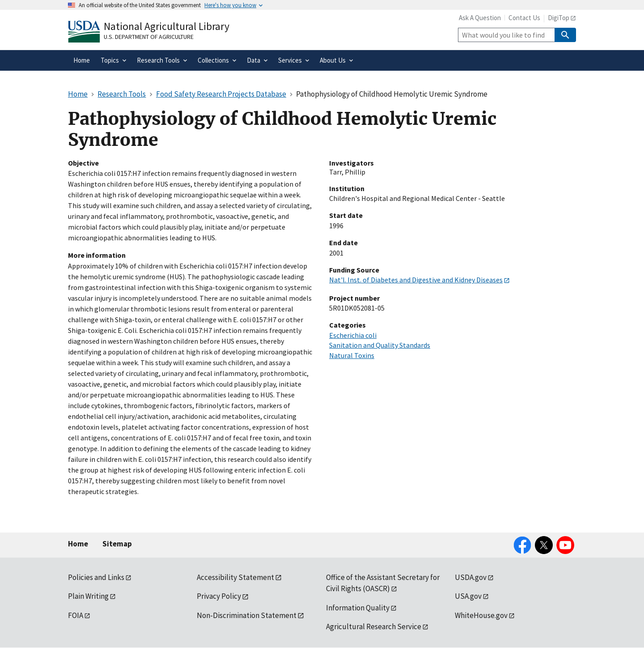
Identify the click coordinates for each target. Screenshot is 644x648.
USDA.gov (471, 577)
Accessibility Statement (235, 577)
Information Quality (358, 608)
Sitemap (117, 544)
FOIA (76, 615)
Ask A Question (480, 18)
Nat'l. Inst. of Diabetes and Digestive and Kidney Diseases (416, 280)
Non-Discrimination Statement (247, 615)
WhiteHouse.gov (481, 615)
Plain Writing (88, 596)
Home (78, 544)
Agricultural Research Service (374, 627)
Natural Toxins (352, 355)
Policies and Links (96, 577)
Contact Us (524, 18)
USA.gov (468, 596)
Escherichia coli (353, 335)
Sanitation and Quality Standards (380, 345)
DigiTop (559, 18)
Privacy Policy (219, 596)
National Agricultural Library (167, 26)
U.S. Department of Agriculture (149, 37)
